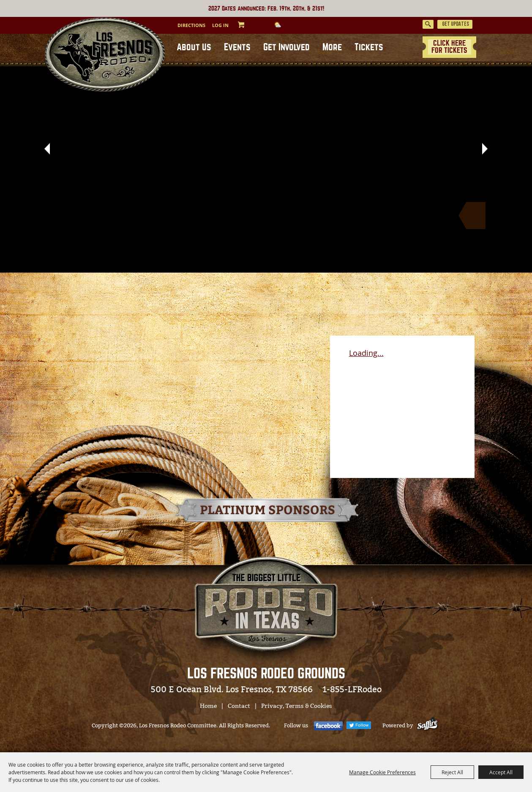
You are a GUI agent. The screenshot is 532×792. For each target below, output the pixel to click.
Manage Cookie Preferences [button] (382, 772)
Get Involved (286, 47)
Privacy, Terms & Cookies (297, 706)
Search (428, 24)
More (332, 47)
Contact (239, 706)
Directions (191, 25)
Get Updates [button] (456, 24)
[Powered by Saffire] (429, 725)
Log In (220, 25)
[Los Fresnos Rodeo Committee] (105, 56)
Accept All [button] (501, 772)
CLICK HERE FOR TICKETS (449, 47)
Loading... (366, 353)
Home (208, 706)
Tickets (369, 47)
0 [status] (249, 25)
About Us (194, 47)
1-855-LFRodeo (352, 689)
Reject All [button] (452, 772)
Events (237, 47)
